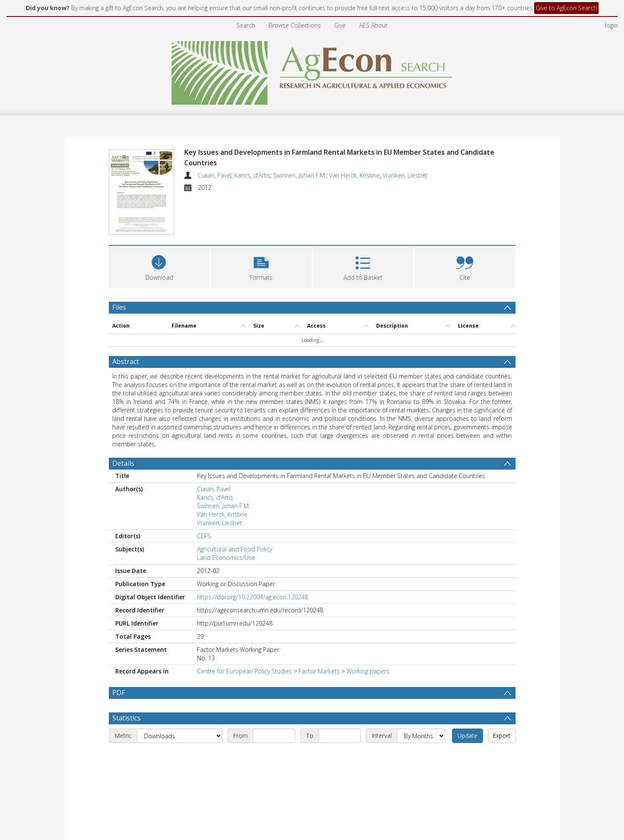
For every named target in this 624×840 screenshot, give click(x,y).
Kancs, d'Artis (252, 175)
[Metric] (180, 736)
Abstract (126, 362)
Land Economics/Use (226, 558)
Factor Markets (319, 671)
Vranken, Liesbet (405, 175)
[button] (261, 266)
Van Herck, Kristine (354, 175)
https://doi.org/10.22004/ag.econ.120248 (252, 597)
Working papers (368, 671)
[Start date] (274, 736)
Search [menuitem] (246, 25)
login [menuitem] (611, 25)
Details (123, 463)
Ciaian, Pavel (215, 175)
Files (119, 307)
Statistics (126, 718)
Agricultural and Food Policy (234, 549)
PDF (119, 693)
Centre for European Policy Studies (244, 671)
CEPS (204, 536)
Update (467, 736)
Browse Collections (295, 25)
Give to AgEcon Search (566, 8)
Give (340, 25)
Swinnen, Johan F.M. (300, 175)
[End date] (340, 736)
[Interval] (421, 736)
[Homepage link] (312, 71)
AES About (373, 25)
